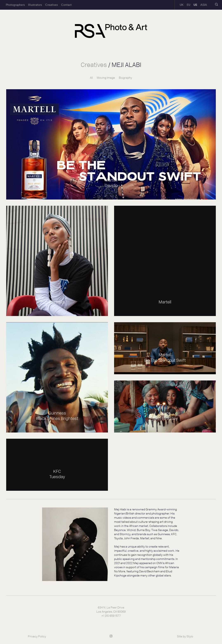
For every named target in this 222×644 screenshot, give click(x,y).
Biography (125, 78)
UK (182, 5)
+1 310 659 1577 (111, 616)
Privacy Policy (37, 636)
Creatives (51, 5)
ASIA (204, 5)
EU (188, 5)
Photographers (15, 5)
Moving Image (106, 78)
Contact (66, 5)
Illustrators (35, 5)
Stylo (190, 636)
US (195, 5)
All (91, 78)
